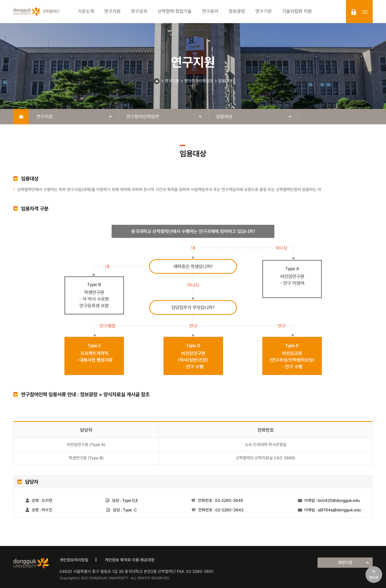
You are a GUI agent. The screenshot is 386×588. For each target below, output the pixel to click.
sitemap (365, 12)
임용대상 (225, 81)
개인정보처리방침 (74, 560)
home (21, 117)
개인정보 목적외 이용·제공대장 (130, 560)
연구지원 (172, 81)
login (354, 12)
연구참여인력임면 (199, 81)
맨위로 (374, 577)
